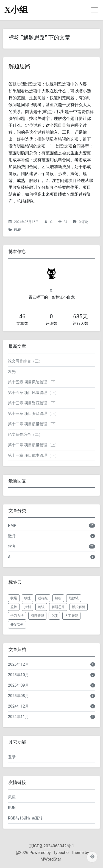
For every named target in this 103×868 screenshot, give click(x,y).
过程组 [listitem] (43, 598)
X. (51, 222)
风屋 (12, 797)
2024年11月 (18, 717)
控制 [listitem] (27, 607)
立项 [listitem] (54, 616)
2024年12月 (18, 706)
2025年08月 (18, 696)
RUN (12, 808)
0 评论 (83, 222)
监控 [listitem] (14, 607)
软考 (12, 546)
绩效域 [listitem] (74, 598)
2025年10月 (18, 675)
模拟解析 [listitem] (79, 607)
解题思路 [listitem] (58, 607)
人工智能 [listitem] (71, 616)
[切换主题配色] (92, 857)
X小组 (16, 10)
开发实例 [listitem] (17, 625)
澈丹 (12, 536)
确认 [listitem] (41, 607)
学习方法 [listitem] (17, 616)
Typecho (61, 853)
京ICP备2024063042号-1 (51, 846)
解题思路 (20, 66)
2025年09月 (18, 685)
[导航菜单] (94, 10)
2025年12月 (18, 664)
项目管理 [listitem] (37, 616)
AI (10, 557)
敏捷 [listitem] (27, 598)
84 (66, 222)
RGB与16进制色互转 (25, 818)
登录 (12, 757)
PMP (18, 230)
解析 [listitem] (58, 598)
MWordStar (51, 859)
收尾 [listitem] (14, 598)
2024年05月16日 (26, 222)
